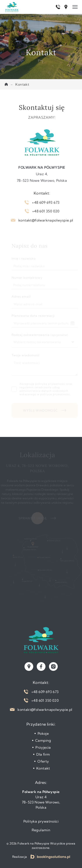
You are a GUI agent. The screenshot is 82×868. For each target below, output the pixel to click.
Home (6, 84)
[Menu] (75, 7)
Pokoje (43, 733)
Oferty (43, 761)
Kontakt (43, 768)
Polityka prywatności (41, 821)
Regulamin (41, 830)
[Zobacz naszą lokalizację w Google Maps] (29, 666)
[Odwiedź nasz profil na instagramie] (53, 666)
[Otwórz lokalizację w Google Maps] (66, 7)
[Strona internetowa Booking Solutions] (50, 856)
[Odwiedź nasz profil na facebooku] (41, 666)
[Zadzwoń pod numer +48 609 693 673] (58, 7)
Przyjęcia (43, 747)
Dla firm (43, 754)
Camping (43, 740)
